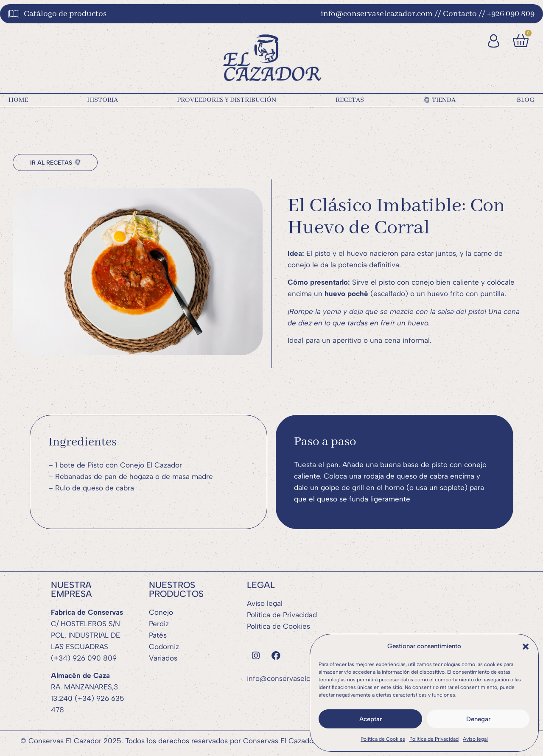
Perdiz (159, 623)
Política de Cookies (383, 739)
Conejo (161, 611)
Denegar (478, 719)
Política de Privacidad (434, 739)
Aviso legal (475, 739)
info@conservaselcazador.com (297, 678)
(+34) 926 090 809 (84, 657)
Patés (158, 634)
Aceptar (371, 719)
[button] (526, 647)
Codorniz (164, 646)
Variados (163, 657)
